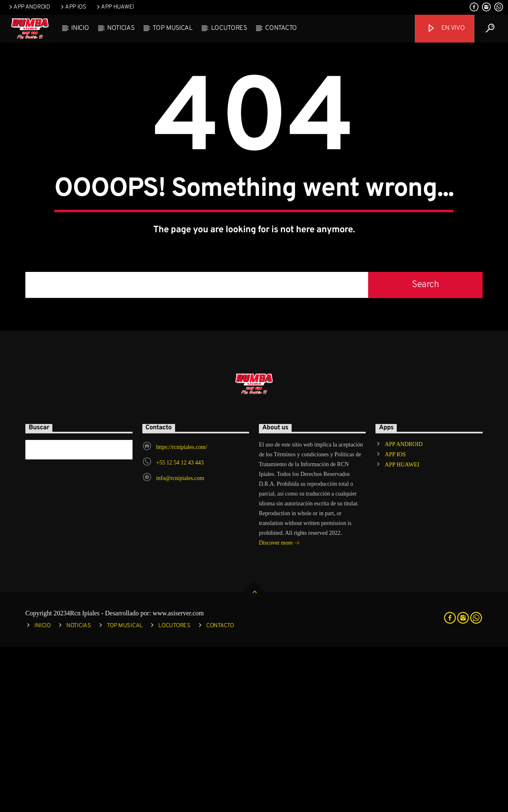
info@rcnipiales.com (180, 643)
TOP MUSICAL (172, 28)
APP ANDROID (29, 7)
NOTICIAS (121, 28)
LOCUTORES (229, 28)
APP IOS (73, 7)
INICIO (80, 28)
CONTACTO (281, 28)
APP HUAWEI (115, 7)
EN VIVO (446, 28)
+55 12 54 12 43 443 (180, 628)
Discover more (279, 709)
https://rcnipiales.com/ (182, 612)
